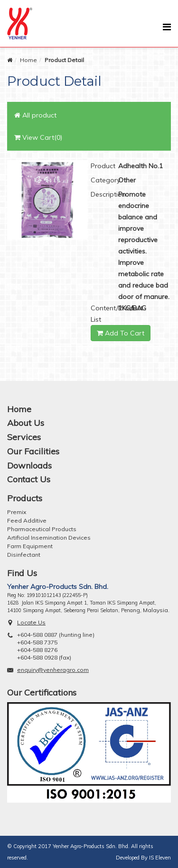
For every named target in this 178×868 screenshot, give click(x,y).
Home (28, 60)
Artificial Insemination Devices (49, 538)
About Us (26, 423)
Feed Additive (27, 520)
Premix (17, 512)
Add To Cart (121, 333)
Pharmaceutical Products (42, 529)
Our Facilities (33, 451)
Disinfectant (24, 555)
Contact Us (29, 479)
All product (35, 115)
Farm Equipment (30, 546)
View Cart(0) (38, 137)
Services (24, 437)
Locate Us (31, 622)
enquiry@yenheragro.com (53, 670)
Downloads (29, 466)
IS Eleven (160, 858)
